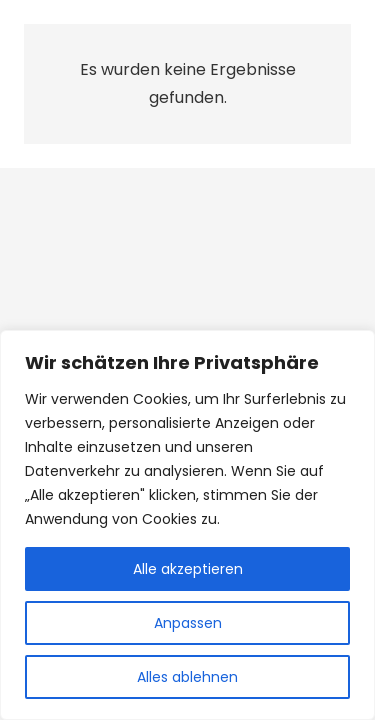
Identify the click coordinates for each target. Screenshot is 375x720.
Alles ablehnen (187, 677)
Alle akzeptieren (188, 569)
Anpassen (188, 623)
